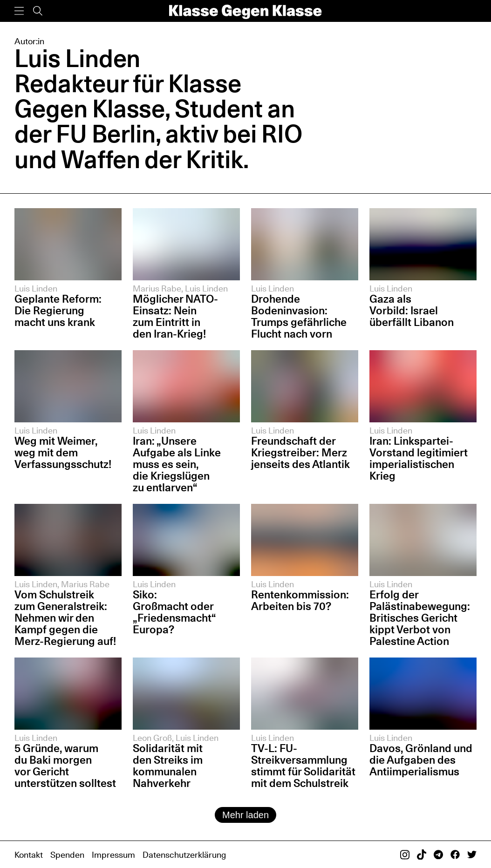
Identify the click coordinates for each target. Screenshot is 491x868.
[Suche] (38, 11)
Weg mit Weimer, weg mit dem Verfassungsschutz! (63, 452)
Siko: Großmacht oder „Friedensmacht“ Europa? (174, 612)
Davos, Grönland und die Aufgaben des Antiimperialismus (421, 760)
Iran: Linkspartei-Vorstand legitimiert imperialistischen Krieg (419, 458)
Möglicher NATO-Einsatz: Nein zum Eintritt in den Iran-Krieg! (175, 316)
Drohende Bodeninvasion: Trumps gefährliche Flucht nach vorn (299, 316)
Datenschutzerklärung (184, 854)
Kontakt (29, 854)
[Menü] (19, 11)
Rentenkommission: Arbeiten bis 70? (300, 600)
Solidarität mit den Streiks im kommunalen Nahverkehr (168, 766)
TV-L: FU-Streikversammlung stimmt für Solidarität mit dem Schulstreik (303, 766)
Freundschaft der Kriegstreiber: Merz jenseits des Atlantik (300, 452)
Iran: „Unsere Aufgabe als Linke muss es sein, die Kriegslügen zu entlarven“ (177, 464)
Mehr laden (245, 815)
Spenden (67, 854)
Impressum (113, 854)
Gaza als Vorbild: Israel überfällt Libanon (412, 310)
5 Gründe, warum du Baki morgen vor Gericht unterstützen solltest (65, 766)
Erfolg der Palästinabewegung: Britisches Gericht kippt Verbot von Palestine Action (420, 618)
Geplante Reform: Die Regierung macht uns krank (58, 310)
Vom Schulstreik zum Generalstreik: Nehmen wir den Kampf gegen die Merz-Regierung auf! (65, 618)
